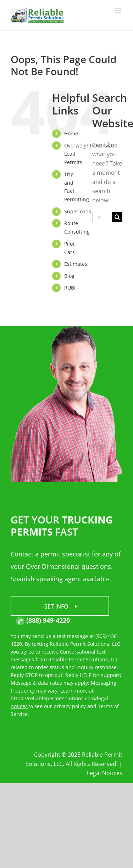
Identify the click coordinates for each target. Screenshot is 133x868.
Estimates (76, 264)
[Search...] (102, 217)
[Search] (117, 217)
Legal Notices (105, 773)
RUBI (70, 288)
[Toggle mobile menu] (119, 11)
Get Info (60, 606)
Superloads (78, 211)
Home (71, 133)
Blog (69, 276)
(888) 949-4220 (43, 620)
